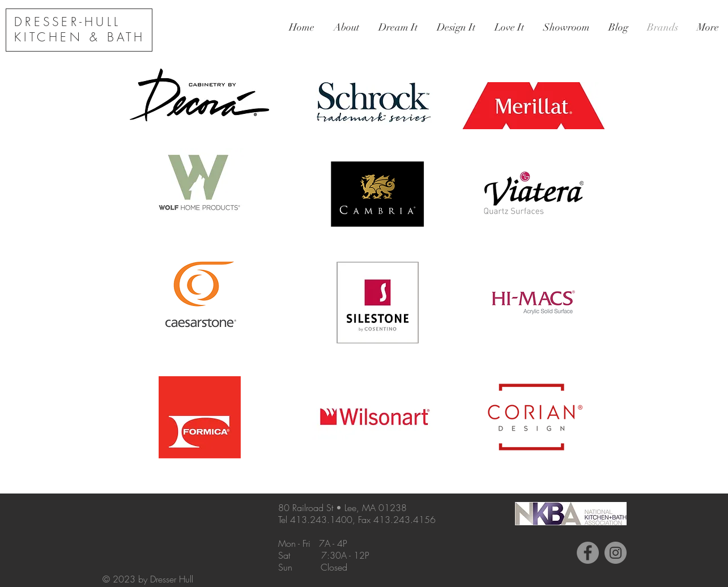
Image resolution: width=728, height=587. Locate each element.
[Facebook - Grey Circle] (588, 553)
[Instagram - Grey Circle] (616, 553)
